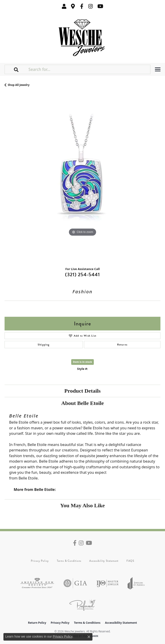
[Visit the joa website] (136, 583)
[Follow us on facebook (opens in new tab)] (82, 6)
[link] (73, 6)
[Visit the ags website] (37, 583)
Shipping (44, 345)
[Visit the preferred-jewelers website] (82, 605)
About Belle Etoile (82, 403)
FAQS (130, 561)
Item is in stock (83, 362)
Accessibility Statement (104, 561)
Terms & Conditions (69, 561)
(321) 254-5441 (82, 274)
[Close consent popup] (89, 637)
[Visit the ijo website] (107, 583)
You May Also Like (82, 505)
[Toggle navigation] (158, 69)
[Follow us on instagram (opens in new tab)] (91, 6)
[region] (82, 179)
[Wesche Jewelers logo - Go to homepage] (82, 37)
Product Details (82, 391)
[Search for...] (89, 69)
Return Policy (37, 623)
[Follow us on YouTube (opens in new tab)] (100, 6)
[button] (64, 6)
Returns (122, 345)
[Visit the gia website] (75, 583)
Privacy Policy (40, 561)
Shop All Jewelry (19, 85)
